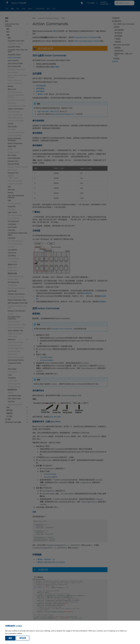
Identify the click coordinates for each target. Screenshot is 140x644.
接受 (10, 638)
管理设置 (23, 638)
